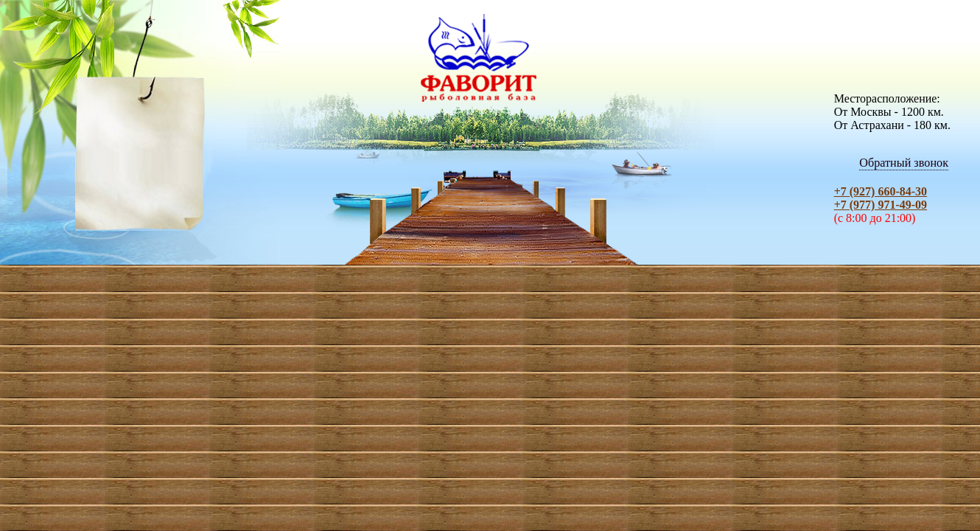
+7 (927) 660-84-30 (881, 191)
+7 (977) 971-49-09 (881, 205)
